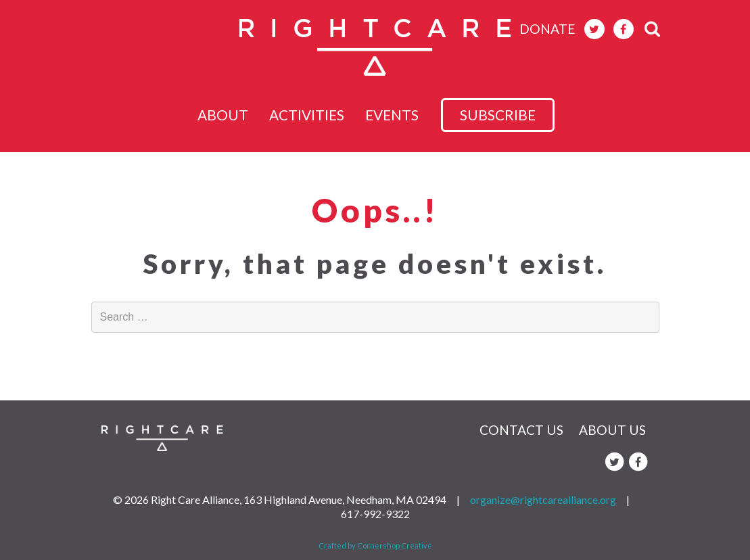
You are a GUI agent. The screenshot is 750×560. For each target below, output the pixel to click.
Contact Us (521, 430)
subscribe (510, 115)
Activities (311, 115)
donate (547, 29)
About (219, 115)
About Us (612, 430)
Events (404, 115)
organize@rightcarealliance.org (543, 499)
